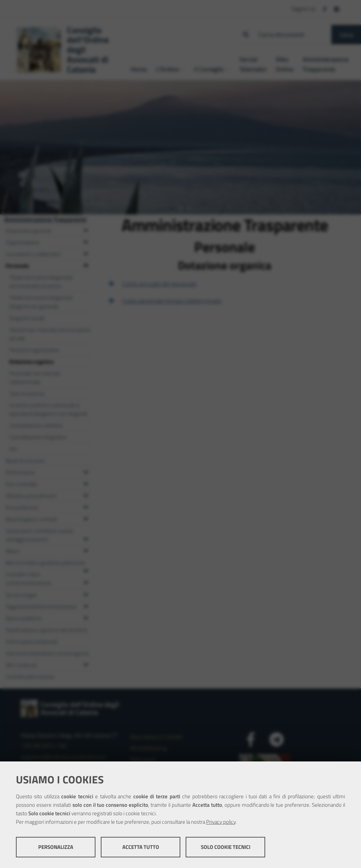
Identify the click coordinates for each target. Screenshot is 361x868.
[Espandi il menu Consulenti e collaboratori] (86, 253)
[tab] (172, 209)
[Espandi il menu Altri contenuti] (86, 664)
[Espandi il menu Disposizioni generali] (86, 229)
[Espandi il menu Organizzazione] (86, 241)
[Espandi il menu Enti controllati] (86, 483)
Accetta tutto (141, 847)
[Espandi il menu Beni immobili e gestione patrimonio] (86, 570)
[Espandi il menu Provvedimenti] (86, 506)
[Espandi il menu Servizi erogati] (86, 594)
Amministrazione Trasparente (45, 219)
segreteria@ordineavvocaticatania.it (63, 757)
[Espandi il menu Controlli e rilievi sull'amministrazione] (86, 582)
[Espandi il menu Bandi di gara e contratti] (86, 518)
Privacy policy (221, 822)
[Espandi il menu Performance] (86, 471)
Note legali (143, 759)
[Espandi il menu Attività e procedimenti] (86, 495)
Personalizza (56, 847)
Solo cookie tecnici (226, 847)
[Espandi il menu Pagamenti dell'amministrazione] (86, 605)
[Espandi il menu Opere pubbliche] (86, 617)
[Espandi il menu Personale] (86, 264)
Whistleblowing (148, 748)
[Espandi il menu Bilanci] (86, 550)
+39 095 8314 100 (44, 746)
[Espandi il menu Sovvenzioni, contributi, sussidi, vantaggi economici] (86, 538)
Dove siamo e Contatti (156, 737)
